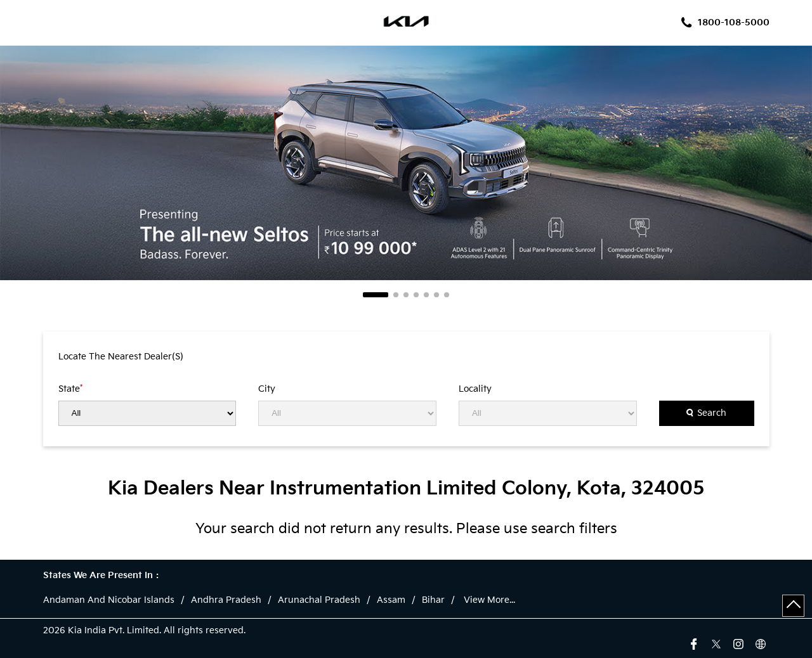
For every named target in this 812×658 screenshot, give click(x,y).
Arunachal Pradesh (319, 600)
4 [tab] (416, 295)
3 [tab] (406, 295)
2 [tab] (396, 295)
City (267, 389)
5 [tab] (426, 295)
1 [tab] (376, 295)
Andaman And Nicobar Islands (109, 600)
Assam (391, 600)
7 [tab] (447, 295)
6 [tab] (436, 295)
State (70, 389)
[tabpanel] (406, 163)
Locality (475, 389)
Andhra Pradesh (226, 600)
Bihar (433, 600)
